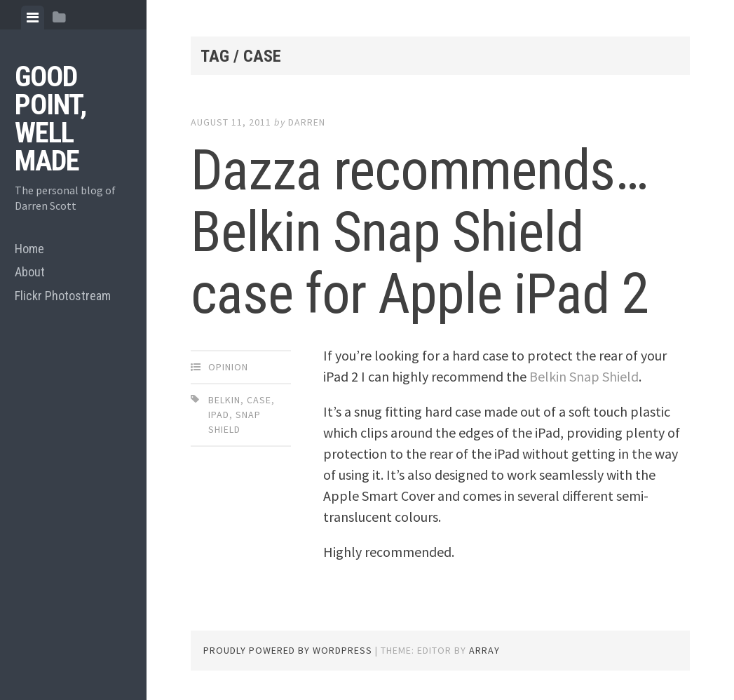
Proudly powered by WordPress (288, 650)
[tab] (33, 18)
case (259, 400)
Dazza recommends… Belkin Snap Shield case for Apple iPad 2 (420, 232)
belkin (224, 400)
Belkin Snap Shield (584, 376)
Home (29, 249)
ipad (219, 415)
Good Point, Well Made (50, 119)
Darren (307, 122)
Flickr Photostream (63, 296)
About (30, 272)
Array (484, 650)
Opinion (228, 367)
